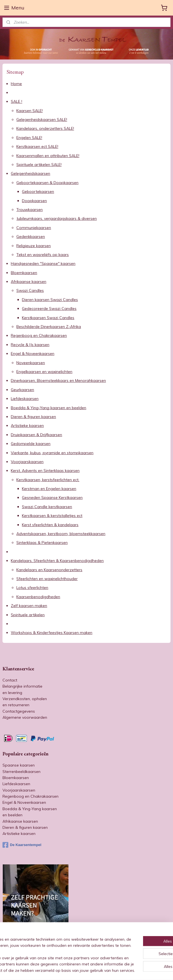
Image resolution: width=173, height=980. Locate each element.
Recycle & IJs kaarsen (30, 345)
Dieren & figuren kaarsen (33, 417)
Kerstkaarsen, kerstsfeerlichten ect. (48, 480)
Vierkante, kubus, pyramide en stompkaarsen (52, 453)
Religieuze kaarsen (34, 246)
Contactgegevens (19, 711)
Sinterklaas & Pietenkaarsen (42, 543)
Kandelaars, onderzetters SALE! (45, 128)
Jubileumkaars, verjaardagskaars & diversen (57, 218)
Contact (10, 680)
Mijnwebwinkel (147, 970)
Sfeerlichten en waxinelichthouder (47, 579)
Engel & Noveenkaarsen (33, 354)
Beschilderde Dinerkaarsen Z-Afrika (49, 327)
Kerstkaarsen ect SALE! (37, 146)
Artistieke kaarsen (27, 426)
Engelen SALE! (29, 138)
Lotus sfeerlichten (32, 588)
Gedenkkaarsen (31, 237)
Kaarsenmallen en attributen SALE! (48, 156)
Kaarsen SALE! (30, 111)
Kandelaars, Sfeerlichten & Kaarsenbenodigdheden (57, 561)
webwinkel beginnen (102, 970)
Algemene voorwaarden (25, 717)
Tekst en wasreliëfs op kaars (43, 255)
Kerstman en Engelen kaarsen (49, 489)
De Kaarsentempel (22, 845)
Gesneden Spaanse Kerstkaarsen (52, 498)
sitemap (72, 970)
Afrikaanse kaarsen (29, 282)
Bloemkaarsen (24, 273)
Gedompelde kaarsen (31, 444)
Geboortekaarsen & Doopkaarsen (47, 183)
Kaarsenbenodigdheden (38, 597)
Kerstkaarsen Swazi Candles (48, 318)
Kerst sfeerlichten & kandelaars (50, 525)
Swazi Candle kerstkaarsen (47, 507)
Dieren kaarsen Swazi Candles (50, 300)
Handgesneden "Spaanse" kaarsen (43, 263)
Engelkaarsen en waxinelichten (44, 372)
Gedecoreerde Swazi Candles (49, 309)
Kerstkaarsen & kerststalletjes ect (52, 516)
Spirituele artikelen (28, 615)
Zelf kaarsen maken (29, 606)
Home (16, 84)
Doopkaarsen (34, 201)
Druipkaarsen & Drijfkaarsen (36, 435)
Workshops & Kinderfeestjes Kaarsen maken (52, 633)
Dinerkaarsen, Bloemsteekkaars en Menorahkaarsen (58, 380)
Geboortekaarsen (38, 191)
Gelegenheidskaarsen (30, 173)
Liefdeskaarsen (25, 399)
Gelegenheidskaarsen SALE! (42, 120)
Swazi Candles (30, 291)
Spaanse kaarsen (19, 765)
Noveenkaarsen (31, 363)
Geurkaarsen (22, 390)
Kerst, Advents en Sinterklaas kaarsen (45, 471)
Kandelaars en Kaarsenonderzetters (49, 570)
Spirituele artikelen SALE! (39, 165)
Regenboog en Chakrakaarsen (39, 335)
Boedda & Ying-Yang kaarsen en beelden (49, 408)
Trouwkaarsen (30, 210)
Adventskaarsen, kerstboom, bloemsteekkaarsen (61, 534)
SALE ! (16, 101)
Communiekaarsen (34, 228)
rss (83, 970)
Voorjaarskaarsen (27, 462)
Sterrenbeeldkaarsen (21, 772)
